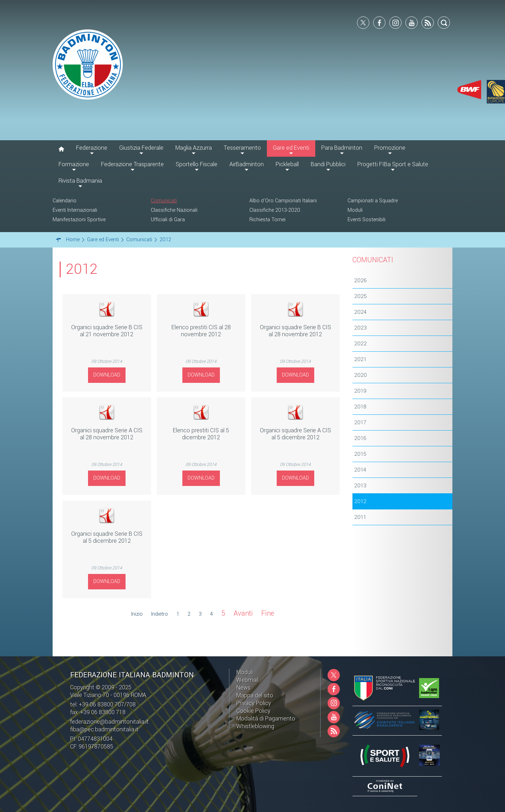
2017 (360, 422)
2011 (360, 517)
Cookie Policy (253, 711)
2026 (361, 280)
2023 (361, 328)
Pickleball (287, 164)
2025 (361, 296)
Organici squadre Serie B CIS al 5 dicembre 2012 (107, 537)
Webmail (247, 680)
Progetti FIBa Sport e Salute (393, 164)
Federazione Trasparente (132, 164)
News (243, 688)
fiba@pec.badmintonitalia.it (104, 729)
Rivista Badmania (80, 181)
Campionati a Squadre (373, 201)
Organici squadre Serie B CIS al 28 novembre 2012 (295, 331)
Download (107, 375)
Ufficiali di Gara (168, 220)
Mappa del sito (255, 695)
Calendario (65, 201)
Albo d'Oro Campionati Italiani (283, 201)
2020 (361, 375)
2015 (360, 454)
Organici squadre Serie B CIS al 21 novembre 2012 (107, 331)
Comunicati (164, 201)
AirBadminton (247, 164)
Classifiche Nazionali (174, 210)
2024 (360, 312)
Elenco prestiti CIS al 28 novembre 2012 (201, 331)
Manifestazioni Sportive (79, 220)
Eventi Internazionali (75, 210)
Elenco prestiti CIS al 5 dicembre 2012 (201, 434)
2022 (361, 344)
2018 (360, 407)
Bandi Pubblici (328, 164)
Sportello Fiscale (197, 164)
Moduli (355, 210)
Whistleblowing (255, 726)
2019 (360, 391)
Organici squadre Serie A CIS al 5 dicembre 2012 (295, 434)
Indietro (160, 614)
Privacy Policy (254, 703)
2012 (360, 501)
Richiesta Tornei (267, 220)
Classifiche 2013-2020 (275, 210)
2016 (360, 438)
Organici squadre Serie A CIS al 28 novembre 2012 (107, 434)
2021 (360, 359)
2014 (360, 470)
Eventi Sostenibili (366, 220)
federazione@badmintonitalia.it (109, 722)
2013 (360, 486)
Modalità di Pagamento (266, 719)
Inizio (137, 614)
